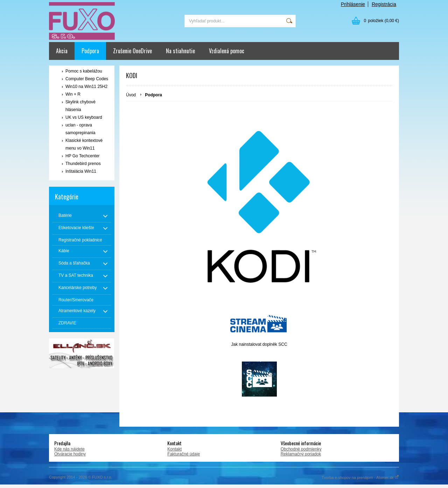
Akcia (62, 51)
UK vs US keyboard (84, 117)
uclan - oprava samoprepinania (80, 129)
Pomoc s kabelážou (84, 71)
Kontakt (174, 449)
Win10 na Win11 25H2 (86, 87)
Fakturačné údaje (184, 454)
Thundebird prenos (83, 164)
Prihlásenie (353, 4)
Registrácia (384, 4)
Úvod (131, 95)
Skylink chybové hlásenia (80, 106)
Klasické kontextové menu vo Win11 (84, 144)
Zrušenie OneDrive (132, 51)
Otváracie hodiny (70, 454)
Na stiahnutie (180, 51)
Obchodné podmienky (301, 449)
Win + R (73, 94)
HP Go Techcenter (83, 156)
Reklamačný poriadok (301, 454)
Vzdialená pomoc (227, 51)
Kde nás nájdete (69, 449)
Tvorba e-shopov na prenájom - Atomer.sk (360, 477)
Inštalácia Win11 (81, 171)
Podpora (90, 51)
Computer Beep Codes (87, 79)
